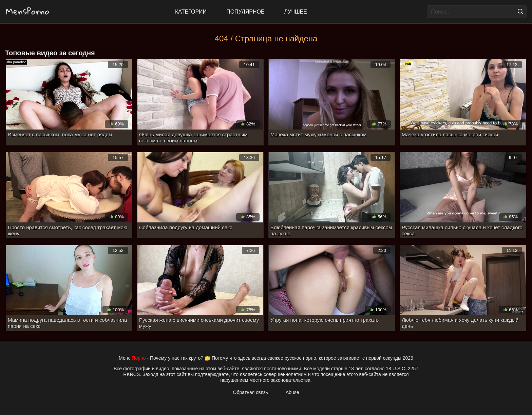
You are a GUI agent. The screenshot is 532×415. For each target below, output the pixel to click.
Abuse (292, 392)
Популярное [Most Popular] (245, 12)
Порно (139, 358)
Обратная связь (251, 392)
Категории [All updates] (191, 12)
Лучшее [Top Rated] (296, 12)
